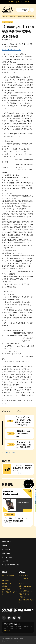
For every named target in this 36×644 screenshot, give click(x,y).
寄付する (21, 583)
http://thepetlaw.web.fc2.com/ (12, 49)
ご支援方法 (22, 572)
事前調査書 (5, 580)
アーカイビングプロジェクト (11, 565)
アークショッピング (8, 557)
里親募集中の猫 (7, 586)
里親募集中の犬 (7, 583)
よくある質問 (6, 549)
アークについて (7, 542)
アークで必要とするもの (26, 591)
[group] (17, 508)
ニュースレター (7, 561)
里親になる (5, 572)
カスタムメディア (16, 641)
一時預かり (22, 597)
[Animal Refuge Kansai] (7, 9)
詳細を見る (7, 630)
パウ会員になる (23, 575)
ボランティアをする (25, 594)
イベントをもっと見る (9, 453)
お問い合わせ (6, 553)
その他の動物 (6, 589)
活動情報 (5, 545)
